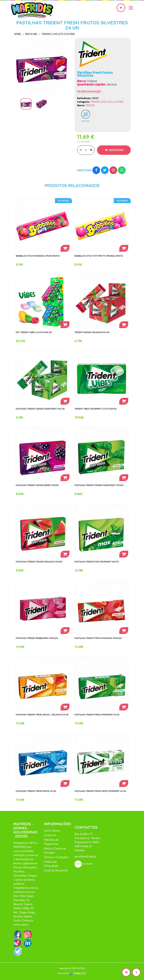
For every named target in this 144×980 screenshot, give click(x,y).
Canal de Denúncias (56, 870)
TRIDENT (90, 105)
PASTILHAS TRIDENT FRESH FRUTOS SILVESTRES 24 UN (72, 25)
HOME (17, 34)
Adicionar (116, 150)
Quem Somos (52, 830)
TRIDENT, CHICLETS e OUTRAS (58, 34)
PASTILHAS (31, 34)
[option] (41, 66)
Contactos (50, 835)
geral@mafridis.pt (86, 856)
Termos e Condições (56, 857)
